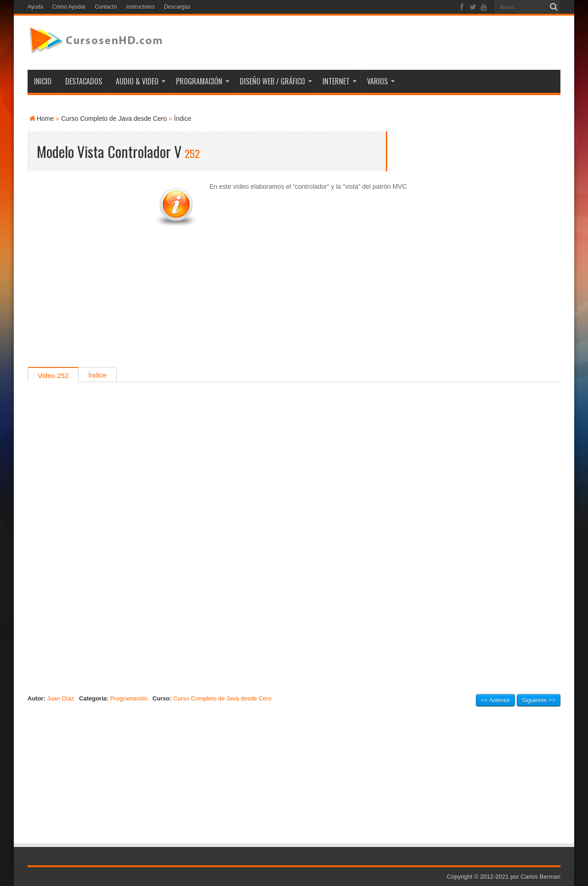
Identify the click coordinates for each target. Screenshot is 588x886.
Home (45, 119)
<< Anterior (496, 700)
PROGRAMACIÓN (203, 81)
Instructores (140, 7)
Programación (129, 698)
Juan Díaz (61, 698)
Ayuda (35, 7)
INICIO (43, 81)
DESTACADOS (84, 81)
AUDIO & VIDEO (141, 81)
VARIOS (381, 81)
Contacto (106, 7)
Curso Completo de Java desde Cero (114, 119)
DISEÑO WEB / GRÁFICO (276, 81)
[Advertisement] (294, 303)
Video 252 (53, 375)
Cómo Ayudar (69, 7)
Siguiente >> (539, 700)
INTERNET (339, 81)
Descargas (177, 7)
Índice (183, 119)
